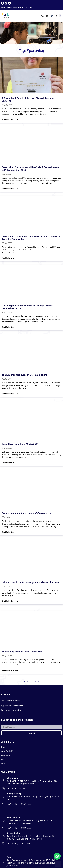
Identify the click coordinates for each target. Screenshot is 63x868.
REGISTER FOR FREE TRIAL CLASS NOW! (17, 8)
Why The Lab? (7, 727)
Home (4, 723)
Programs (6, 731)
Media (4, 735)
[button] (43, 16)
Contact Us (6, 739)
